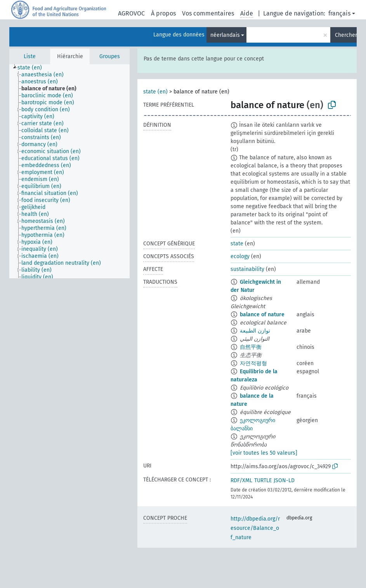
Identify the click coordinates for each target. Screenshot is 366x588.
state (237, 244)
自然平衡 (251, 347)
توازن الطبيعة (255, 331)
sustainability (247, 269)
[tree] (69, 171)
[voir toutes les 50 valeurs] (264, 453)
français (339, 13)
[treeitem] (33, 68)
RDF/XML (241, 480)
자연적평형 (253, 363)
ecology (240, 256)
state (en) (155, 92)
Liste (30, 56)
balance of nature (262, 315)
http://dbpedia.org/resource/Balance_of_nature (255, 528)
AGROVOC (131, 13)
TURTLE (263, 480)
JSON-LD (284, 480)
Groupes (110, 56)
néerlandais (225, 35)
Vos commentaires (208, 13)
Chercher (346, 35)
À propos (163, 13)
